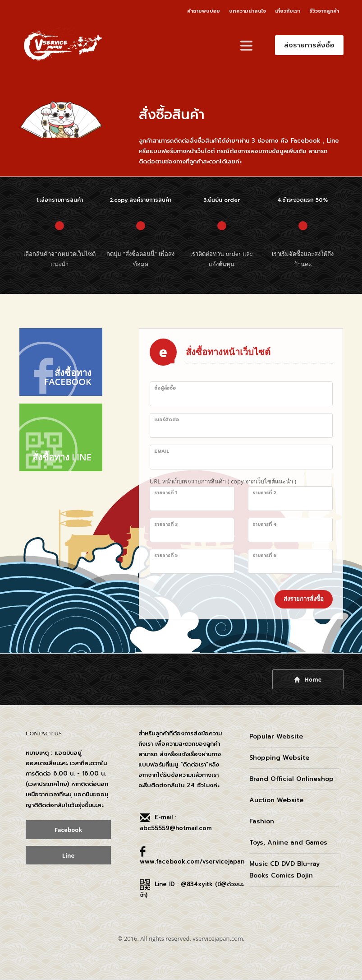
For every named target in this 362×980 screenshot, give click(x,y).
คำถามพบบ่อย (204, 11)
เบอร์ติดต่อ (167, 420)
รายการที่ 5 (166, 555)
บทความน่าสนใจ (247, 11)
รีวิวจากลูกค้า (324, 11)
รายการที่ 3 (166, 524)
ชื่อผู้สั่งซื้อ (165, 388)
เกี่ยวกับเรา (288, 11)
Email (162, 451)
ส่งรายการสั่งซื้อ (304, 599)
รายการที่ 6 (264, 555)
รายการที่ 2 (264, 493)
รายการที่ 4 (265, 524)
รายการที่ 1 (165, 493)
